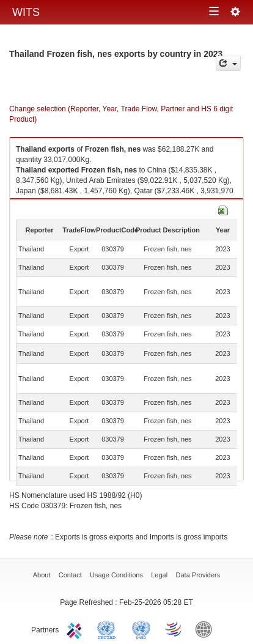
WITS (26, 12)
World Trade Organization (174, 629)
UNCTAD (109, 629)
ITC (76, 629)
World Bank (207, 629)
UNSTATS (141, 629)
